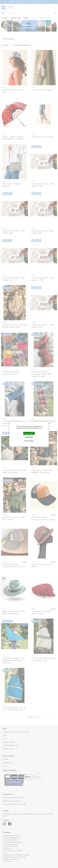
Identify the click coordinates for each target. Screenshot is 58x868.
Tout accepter (29, 433)
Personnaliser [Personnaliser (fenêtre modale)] (29, 441)
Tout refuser (29, 437)
